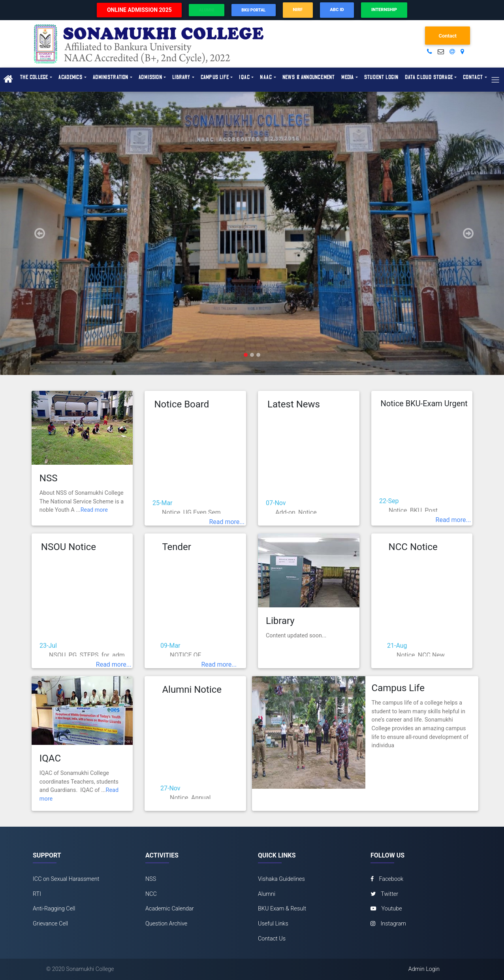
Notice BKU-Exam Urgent (424, 403)
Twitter (384, 894)
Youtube (386, 909)
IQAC (50, 758)
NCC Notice (413, 547)
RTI (37, 894)
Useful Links (273, 924)
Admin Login (424, 969)
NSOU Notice (69, 547)
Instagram (388, 924)
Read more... (227, 522)
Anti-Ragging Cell (54, 909)
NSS (49, 478)
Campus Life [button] (215, 77)
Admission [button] (150, 77)
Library (280, 621)
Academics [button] (71, 77)
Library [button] (181, 77)
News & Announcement (309, 77)
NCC (151, 894)
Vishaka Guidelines (281, 879)
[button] (38, 234)
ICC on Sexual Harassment (66, 879)
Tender (177, 547)
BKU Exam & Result (282, 909)
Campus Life (398, 688)
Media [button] (348, 77)
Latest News (294, 404)
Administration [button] (111, 77)
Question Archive (166, 924)
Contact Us (272, 939)
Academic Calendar (170, 909)
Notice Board (181, 404)
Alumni (267, 894)
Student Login (382, 77)
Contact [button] (473, 77)
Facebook (387, 879)
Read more (94, 510)
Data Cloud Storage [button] (429, 77)
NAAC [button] (266, 77)
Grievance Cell (50, 924)
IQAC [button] (244, 77)
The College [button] (34, 77)
